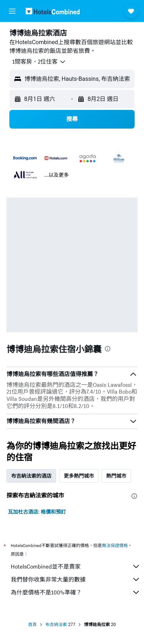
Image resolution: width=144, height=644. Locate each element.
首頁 (32, 625)
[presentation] (108, 349)
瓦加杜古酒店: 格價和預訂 (37, 512)
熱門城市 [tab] (116, 476)
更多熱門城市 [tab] (79, 476)
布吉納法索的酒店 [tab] (31, 476)
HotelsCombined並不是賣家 (76, 566)
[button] (12, 11)
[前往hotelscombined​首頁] (53, 11)
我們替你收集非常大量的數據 (76, 579)
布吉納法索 (56, 625)
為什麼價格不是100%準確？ (76, 592)
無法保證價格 (115, 545)
